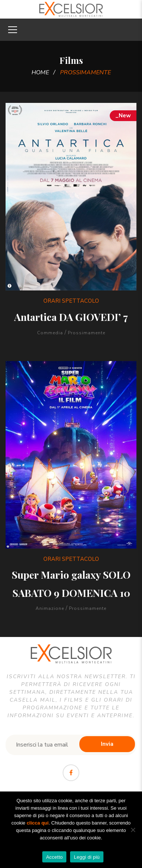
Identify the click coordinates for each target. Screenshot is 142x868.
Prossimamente (87, 333)
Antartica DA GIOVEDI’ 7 (71, 317)
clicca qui (38, 823)
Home (40, 72)
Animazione (50, 608)
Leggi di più (87, 857)
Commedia (50, 333)
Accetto (54, 857)
